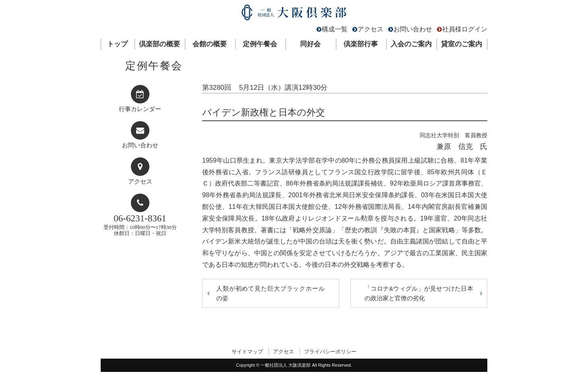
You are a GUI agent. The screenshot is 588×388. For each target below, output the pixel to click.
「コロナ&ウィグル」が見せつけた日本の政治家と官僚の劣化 (419, 293)
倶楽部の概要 (159, 44)
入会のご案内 (411, 44)
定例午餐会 (260, 44)
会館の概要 (210, 44)
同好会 (310, 44)
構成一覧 (335, 29)
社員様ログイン (465, 29)
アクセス (371, 29)
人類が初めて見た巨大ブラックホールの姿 (271, 293)
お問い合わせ (413, 29)
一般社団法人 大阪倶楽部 (294, 14)
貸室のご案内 (462, 44)
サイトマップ (247, 352)
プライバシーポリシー (330, 352)
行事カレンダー (140, 109)
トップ (117, 44)
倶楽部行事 (361, 44)
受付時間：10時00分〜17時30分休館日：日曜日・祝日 (140, 225)
